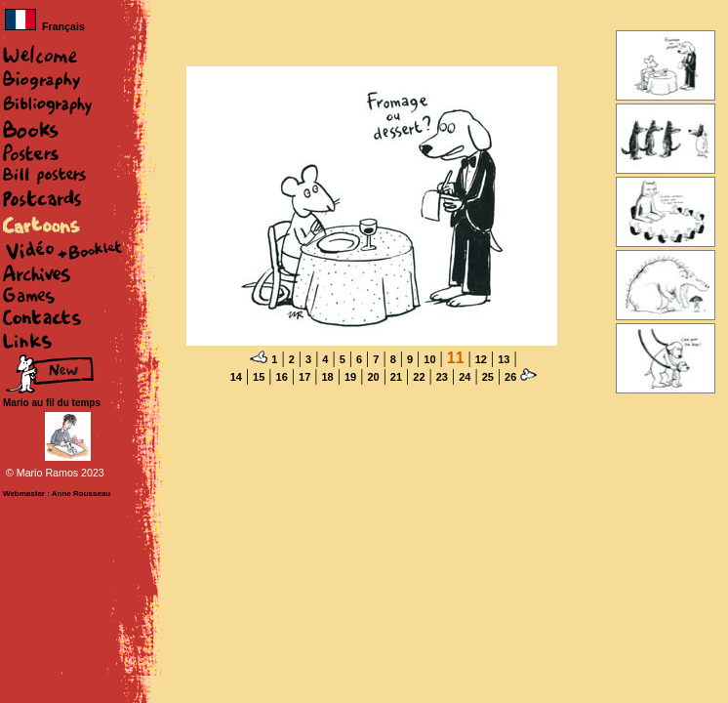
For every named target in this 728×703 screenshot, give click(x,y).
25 (488, 377)
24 (465, 377)
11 (456, 358)
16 (282, 377)
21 (396, 377)
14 (236, 377)
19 (350, 377)
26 (510, 377)
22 (419, 377)
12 (481, 359)
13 (504, 359)
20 (373, 377)
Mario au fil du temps (52, 403)
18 (327, 377)
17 (304, 377)
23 (442, 377)
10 (429, 359)
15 (259, 377)
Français (45, 26)
